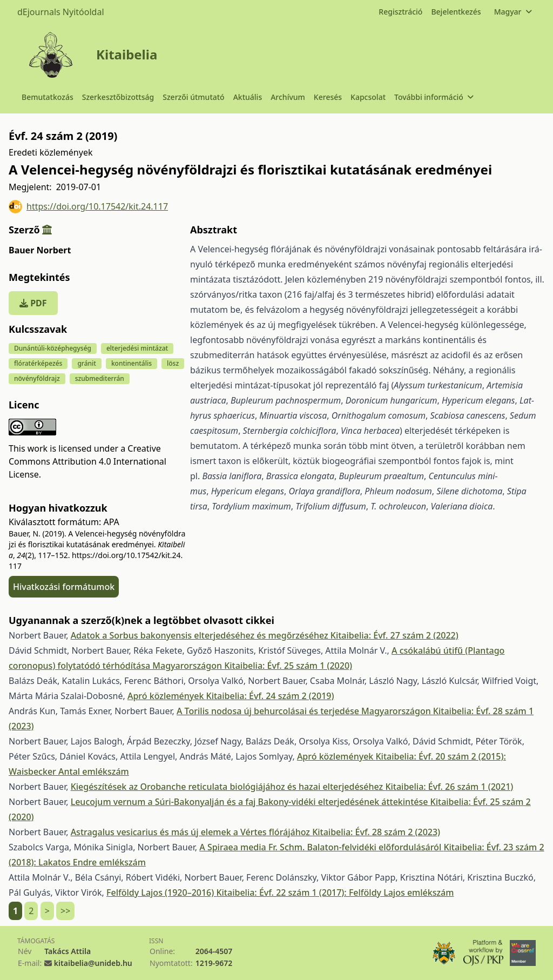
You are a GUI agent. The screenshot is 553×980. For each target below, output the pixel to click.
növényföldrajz (37, 378)
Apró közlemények (167, 696)
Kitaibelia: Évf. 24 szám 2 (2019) (270, 696)
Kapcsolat (368, 97)
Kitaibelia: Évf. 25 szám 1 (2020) (288, 666)
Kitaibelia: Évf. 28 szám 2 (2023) (376, 832)
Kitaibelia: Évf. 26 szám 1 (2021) (449, 787)
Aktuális (248, 97)
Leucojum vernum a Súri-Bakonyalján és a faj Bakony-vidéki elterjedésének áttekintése (251, 802)
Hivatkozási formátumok (64, 587)
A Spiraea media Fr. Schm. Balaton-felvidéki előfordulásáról (321, 847)
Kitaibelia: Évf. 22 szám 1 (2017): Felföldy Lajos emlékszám (335, 892)
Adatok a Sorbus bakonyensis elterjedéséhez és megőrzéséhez (201, 635)
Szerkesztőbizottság (118, 97)
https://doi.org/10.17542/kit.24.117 (88, 207)
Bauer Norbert (40, 250)
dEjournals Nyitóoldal (61, 12)
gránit (87, 363)
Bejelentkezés (456, 12)
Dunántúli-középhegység (53, 348)
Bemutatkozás (48, 97)
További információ (434, 97)
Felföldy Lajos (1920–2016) (161, 892)
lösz (173, 363)
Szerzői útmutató (193, 97)
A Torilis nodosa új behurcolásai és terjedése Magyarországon (305, 711)
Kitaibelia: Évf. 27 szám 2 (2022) (394, 635)
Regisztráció (400, 12)
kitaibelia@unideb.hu (93, 963)
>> (65, 911)
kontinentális (131, 363)
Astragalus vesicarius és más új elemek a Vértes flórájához (192, 832)
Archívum (288, 97)
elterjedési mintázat (137, 348)
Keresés (328, 97)
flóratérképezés (38, 363)
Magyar (513, 12)
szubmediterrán (100, 378)
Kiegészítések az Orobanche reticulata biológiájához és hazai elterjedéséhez (228, 787)
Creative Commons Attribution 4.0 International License (87, 461)
